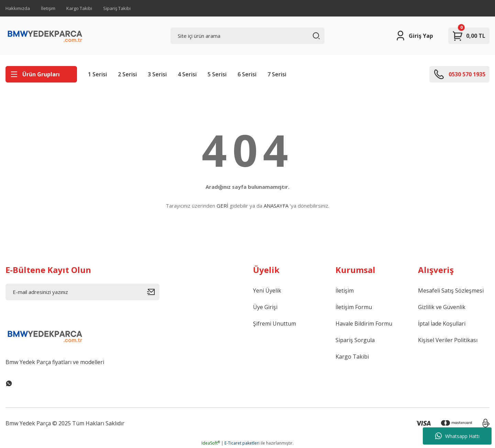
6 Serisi (247, 74)
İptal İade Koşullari (442, 324)
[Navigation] (41, 74)
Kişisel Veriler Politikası (448, 340)
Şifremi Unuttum (274, 324)
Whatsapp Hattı (457, 436)
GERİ (222, 206)
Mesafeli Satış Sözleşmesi (451, 291)
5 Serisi (217, 74)
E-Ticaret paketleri (242, 443)
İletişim (48, 8)
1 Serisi (97, 74)
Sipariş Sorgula (355, 340)
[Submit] (153, 292)
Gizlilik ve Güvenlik (442, 307)
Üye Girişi (265, 307)
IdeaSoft (211, 443)
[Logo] (45, 36)
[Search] (247, 36)
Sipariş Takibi (117, 8)
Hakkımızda (18, 8)
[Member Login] (414, 36)
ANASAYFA (276, 206)
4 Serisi (187, 74)
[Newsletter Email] (82, 292)
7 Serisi (277, 74)
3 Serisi (157, 74)
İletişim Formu (354, 307)
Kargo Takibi (79, 8)
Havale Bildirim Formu (364, 324)
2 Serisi (127, 74)
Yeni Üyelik (267, 291)
